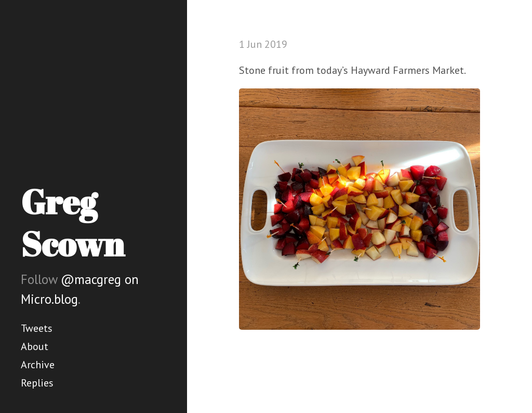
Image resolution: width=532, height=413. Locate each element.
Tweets (37, 328)
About (35, 346)
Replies (37, 383)
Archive (38, 365)
